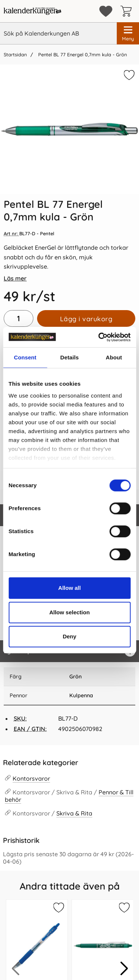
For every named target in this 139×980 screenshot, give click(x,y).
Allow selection (69, 612)
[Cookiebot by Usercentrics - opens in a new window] (99, 337)
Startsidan (15, 54)
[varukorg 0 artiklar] (128, 11)
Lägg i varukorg (86, 319)
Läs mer (15, 278)
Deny (69, 636)
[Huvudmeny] (128, 33)
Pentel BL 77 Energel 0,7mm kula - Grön (82, 54)
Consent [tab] (25, 357)
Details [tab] (70, 357)
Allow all (69, 588)
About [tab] (114, 357)
